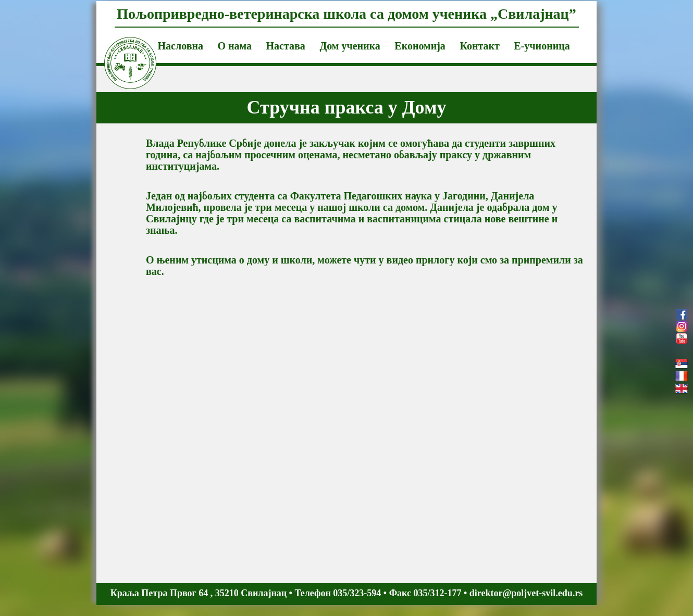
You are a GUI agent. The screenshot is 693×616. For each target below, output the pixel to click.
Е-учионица (542, 46)
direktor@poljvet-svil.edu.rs (526, 593)
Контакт (479, 46)
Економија (420, 46)
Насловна (181, 46)
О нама (234, 46)
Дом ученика (350, 46)
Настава (286, 46)
